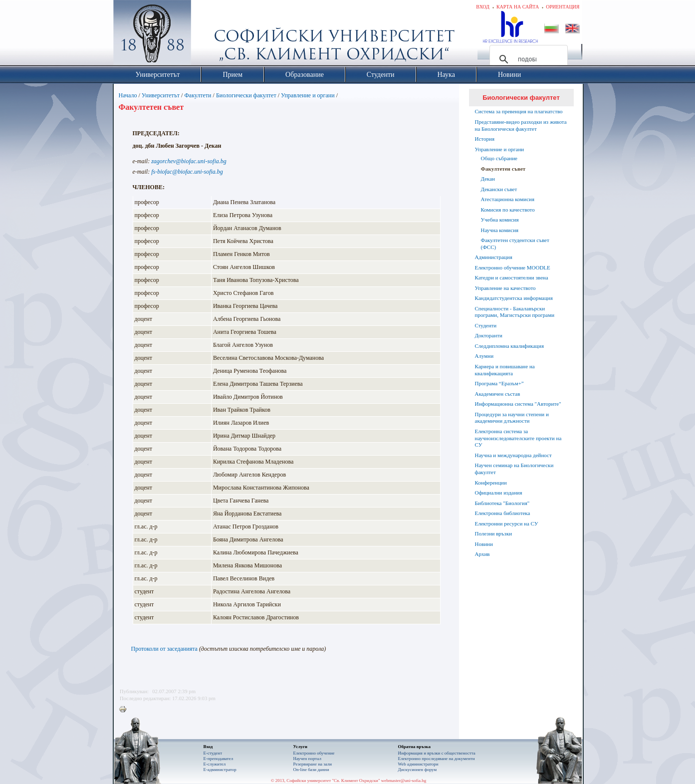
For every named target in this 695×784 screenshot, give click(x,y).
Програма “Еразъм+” (499, 383)
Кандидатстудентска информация (514, 298)
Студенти (486, 325)
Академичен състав (498, 394)
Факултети (198, 95)
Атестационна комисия (508, 199)
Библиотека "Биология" (502, 503)
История (485, 139)
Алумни (484, 356)
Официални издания (499, 493)
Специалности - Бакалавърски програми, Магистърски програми (515, 312)
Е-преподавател (219, 759)
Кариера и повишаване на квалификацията (505, 370)
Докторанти (489, 335)
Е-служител (215, 764)
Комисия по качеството (508, 210)
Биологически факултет (246, 95)
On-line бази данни (311, 770)
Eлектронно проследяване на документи (437, 759)
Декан (488, 179)
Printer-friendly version (125, 710)
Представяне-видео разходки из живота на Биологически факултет (521, 125)
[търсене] (527, 59)
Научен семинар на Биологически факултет (514, 469)
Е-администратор (220, 770)
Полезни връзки (494, 533)
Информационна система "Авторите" (518, 404)
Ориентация (563, 7)
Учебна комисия (500, 220)
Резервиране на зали (313, 764)
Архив (482, 554)
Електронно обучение (314, 753)
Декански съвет (499, 189)
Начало (128, 95)
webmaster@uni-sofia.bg (404, 781)
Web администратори (418, 764)
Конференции (491, 483)
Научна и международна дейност (513, 455)
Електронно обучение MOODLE (513, 267)
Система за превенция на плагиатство (519, 111)
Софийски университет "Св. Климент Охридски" (208, 35)
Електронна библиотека (503, 513)
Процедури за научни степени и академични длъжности (512, 418)
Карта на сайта (518, 7)
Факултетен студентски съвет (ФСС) (515, 244)
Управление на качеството (505, 288)
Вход (483, 7)
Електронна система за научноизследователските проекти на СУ (518, 438)
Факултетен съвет (503, 169)
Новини (484, 544)
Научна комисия (500, 230)
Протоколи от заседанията (164, 649)
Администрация (494, 257)
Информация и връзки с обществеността (437, 753)
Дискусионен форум (418, 770)
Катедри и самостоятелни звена (512, 277)
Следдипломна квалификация (509, 346)
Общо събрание (499, 158)
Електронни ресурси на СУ (507, 523)
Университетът (161, 95)
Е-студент (213, 753)
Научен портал (307, 759)
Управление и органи (308, 95)
